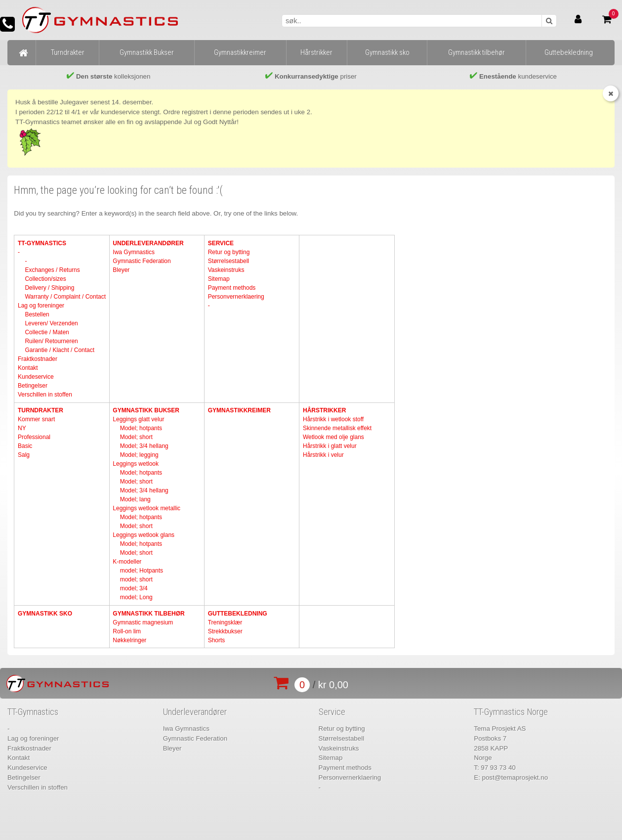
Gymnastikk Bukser (146, 410)
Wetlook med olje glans (333, 437)
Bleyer (121, 270)
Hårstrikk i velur (323, 455)
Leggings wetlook (136, 464)
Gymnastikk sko (45, 614)
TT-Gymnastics (42, 243)
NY (22, 428)
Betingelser (33, 386)
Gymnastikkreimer (239, 410)
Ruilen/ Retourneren (51, 341)
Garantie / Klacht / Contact (60, 350)
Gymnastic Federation (142, 261)
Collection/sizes (45, 279)
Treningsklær (225, 622)
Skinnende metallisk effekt (337, 428)
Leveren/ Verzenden (51, 323)
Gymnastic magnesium (143, 622)
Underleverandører (148, 243)
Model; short (136, 437)
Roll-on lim (127, 631)
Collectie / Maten (47, 332)
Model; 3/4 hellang (144, 446)
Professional (34, 437)
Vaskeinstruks (226, 270)
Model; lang (135, 499)
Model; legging (139, 455)
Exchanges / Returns (52, 270)
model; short (136, 579)
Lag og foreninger (41, 306)
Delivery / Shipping (49, 288)
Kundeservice (36, 377)
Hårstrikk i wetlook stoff (333, 419)
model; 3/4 (134, 588)
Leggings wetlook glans (144, 535)
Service (221, 243)
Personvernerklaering (236, 297)
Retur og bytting (229, 252)
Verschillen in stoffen (45, 395)
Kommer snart (36, 419)
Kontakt (28, 368)
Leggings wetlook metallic (146, 508)
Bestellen (37, 314)
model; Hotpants (142, 571)
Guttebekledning (238, 614)
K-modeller (127, 562)
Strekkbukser (225, 631)
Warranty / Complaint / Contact (65, 297)
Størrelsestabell (228, 261)
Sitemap (219, 279)
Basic (25, 446)
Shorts (217, 640)
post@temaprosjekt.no (515, 777)
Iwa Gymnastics (134, 252)
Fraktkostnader (38, 359)
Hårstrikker (324, 410)
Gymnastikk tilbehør (148, 614)
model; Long (136, 597)
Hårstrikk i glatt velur (330, 446)
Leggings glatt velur (138, 419)
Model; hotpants (141, 428)
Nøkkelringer (129, 640)
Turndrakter (41, 410)
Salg (24, 455)
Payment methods (232, 288)
